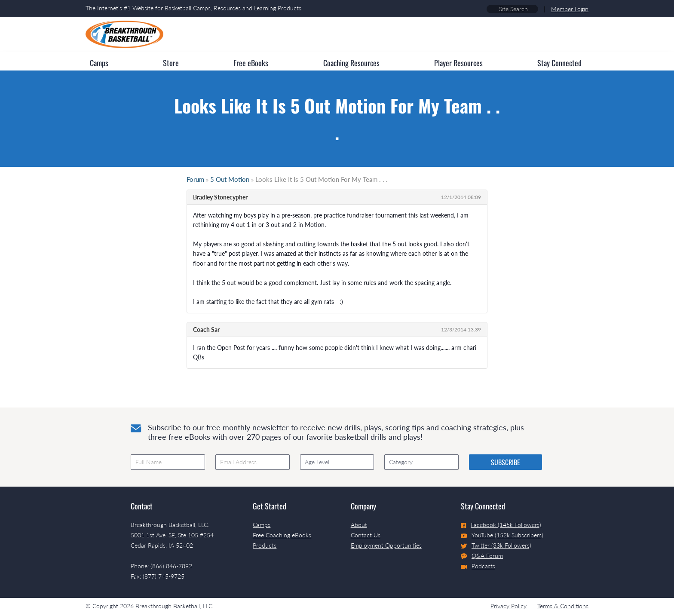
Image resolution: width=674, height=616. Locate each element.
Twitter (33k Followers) (496, 545)
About (359, 525)
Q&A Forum (482, 556)
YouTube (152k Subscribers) (502, 535)
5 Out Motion (230, 179)
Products (265, 545)
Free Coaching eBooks (282, 535)
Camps (262, 525)
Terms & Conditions (563, 606)
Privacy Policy (509, 606)
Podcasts (478, 566)
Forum (195, 179)
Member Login (570, 9)
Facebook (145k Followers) (501, 525)
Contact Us (366, 535)
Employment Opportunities (386, 545)
